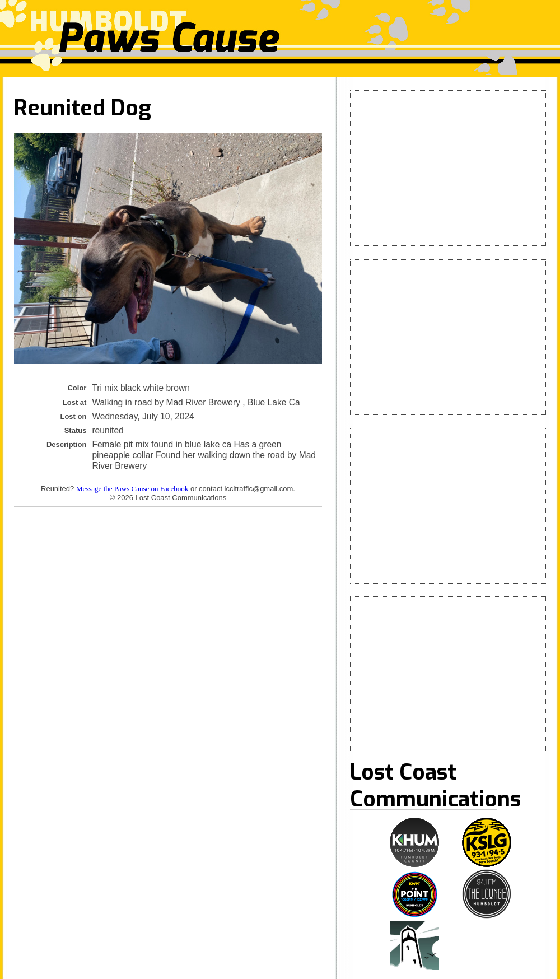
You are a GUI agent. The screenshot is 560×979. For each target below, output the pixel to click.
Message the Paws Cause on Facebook (132, 489)
